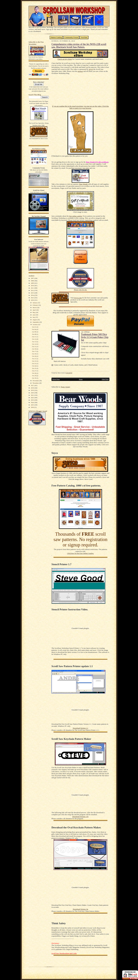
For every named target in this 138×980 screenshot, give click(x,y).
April (34, 310)
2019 (33, 390)
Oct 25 (34, 368)
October (35, 325)
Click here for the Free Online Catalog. (80, 553)
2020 (33, 393)
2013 (33, 293)
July (34, 317)
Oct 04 (34, 329)
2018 (33, 388)
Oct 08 (34, 334)
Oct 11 (34, 337)
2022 (33, 398)
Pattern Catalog (56, 37)
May (34, 312)
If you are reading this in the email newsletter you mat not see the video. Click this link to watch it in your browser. (80, 107)
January (35, 303)
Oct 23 (34, 363)
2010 (33, 286)
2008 (33, 281)
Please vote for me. (80, 290)
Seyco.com (78, 298)
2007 (33, 278)
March (35, 308)
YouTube (84, 37)
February (35, 305)
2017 (33, 385)
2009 (33, 283)
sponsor (80, 71)
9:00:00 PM (69, 373)
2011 (32, 288)
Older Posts (105, 379)
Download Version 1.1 (80, 728)
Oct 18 (34, 354)
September (36, 322)
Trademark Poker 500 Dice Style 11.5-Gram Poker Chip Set (95, 337)
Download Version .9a (80, 909)
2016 (33, 300)
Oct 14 (34, 344)
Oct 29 (34, 376)
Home (81, 379)
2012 (33, 290)
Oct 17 (34, 351)
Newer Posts (56, 379)
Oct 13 (34, 342)
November (36, 381)
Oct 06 (34, 332)
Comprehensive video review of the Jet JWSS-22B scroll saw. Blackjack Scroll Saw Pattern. (79, 46)
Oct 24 (34, 366)
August (35, 320)
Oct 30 (34, 378)
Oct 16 (34, 349)
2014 (33, 295)
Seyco (91, 69)
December (36, 383)
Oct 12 (34, 339)
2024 (33, 402)
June (34, 315)
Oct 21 (34, 359)
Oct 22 (34, 361)
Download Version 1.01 (80, 817)
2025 (33, 405)
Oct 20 (34, 356)
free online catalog (76, 216)
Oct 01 (34, 327)
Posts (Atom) (65, 387)
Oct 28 (34, 373)
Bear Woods (83, 184)
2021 (33, 395)
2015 (33, 298)
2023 (33, 400)
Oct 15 (34, 346)
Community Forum (71, 37)
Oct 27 (34, 371)
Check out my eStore (65, 59)
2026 (33, 407)
